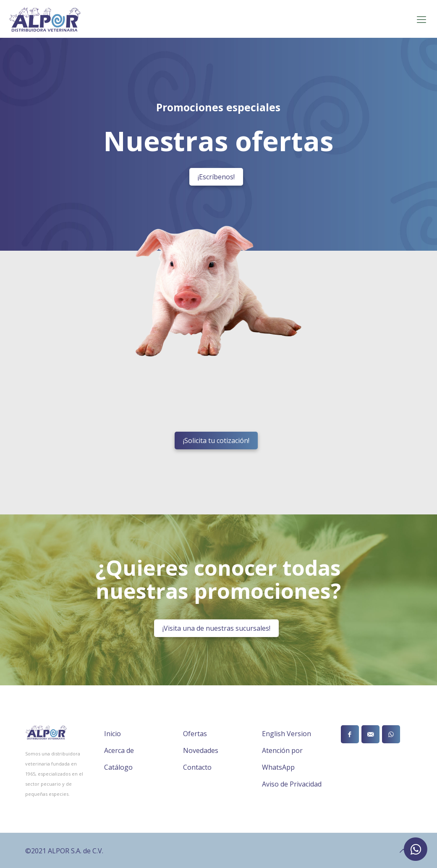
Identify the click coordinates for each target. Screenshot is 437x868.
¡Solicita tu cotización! (216, 441)
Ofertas (195, 734)
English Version (287, 734)
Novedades (201, 750)
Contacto (197, 767)
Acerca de (119, 750)
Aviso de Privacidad (292, 784)
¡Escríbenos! (216, 177)
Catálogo (118, 767)
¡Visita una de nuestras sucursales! (216, 628)
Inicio (113, 734)
